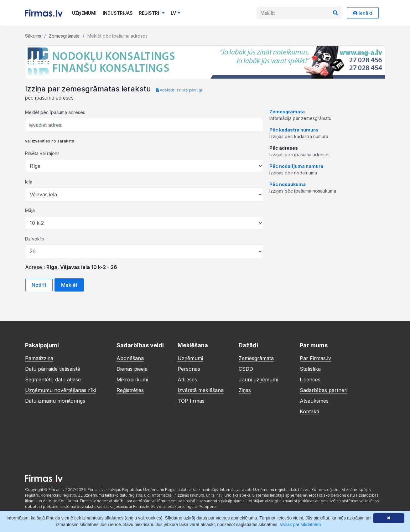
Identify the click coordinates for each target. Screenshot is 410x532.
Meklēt (69, 285)
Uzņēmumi (84, 13)
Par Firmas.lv (315, 358)
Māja (30, 210)
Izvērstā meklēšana (201, 390)
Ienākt (363, 13)
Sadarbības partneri (324, 390)
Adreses (187, 380)
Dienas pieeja (132, 369)
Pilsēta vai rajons (42, 153)
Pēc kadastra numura (294, 130)
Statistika (310, 369)
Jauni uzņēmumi (258, 380)
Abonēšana (130, 358)
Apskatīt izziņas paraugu (180, 90)
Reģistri (152, 13)
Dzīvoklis (34, 239)
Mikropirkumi (132, 380)
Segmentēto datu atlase (53, 380)
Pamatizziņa (39, 358)
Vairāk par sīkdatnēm (300, 524)
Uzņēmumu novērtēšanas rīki (60, 390)
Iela (29, 182)
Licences (310, 380)
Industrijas (118, 13)
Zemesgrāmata (64, 36)
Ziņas (245, 390)
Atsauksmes (314, 401)
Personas (189, 369)
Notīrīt (39, 285)
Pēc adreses (284, 148)
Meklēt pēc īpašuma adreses (55, 112)
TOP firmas (191, 401)
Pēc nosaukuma (288, 184)
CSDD (246, 369)
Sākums (33, 36)
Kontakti (309, 411)
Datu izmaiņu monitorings (55, 401)
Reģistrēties (130, 390)
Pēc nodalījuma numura (296, 166)
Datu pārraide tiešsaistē (53, 369)
